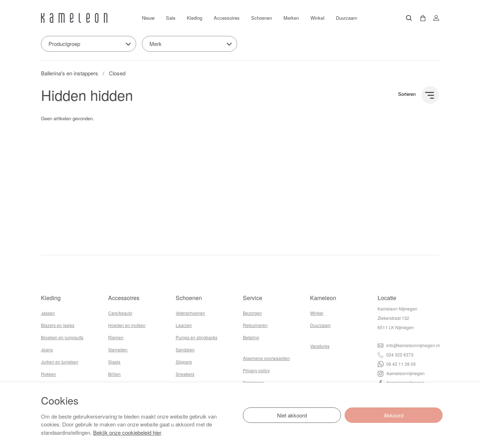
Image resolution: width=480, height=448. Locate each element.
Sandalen (185, 349)
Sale (171, 18)
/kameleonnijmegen (401, 373)
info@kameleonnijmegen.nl (409, 345)
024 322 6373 (396, 354)
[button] (420, 18)
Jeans (47, 349)
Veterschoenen (190, 313)
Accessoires (227, 18)
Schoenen (262, 18)
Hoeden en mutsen (127, 325)
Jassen (48, 313)
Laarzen (184, 325)
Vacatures (320, 346)
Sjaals (114, 362)
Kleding (195, 18)
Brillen (114, 374)
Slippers (184, 362)
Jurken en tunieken (60, 362)
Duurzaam (347, 18)
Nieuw (148, 18)
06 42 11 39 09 (397, 364)
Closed (117, 73)
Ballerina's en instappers (70, 73)
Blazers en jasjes (58, 325)
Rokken (49, 374)
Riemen (116, 337)
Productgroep (64, 44)
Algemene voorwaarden (266, 358)
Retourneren (255, 325)
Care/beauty (120, 313)
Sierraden (118, 349)
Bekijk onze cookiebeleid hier (127, 432)
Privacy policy (256, 370)
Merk (156, 44)
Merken (291, 18)
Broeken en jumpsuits (62, 337)
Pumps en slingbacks (197, 337)
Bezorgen (252, 313)
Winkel (317, 18)
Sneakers (185, 374)
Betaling (251, 337)
